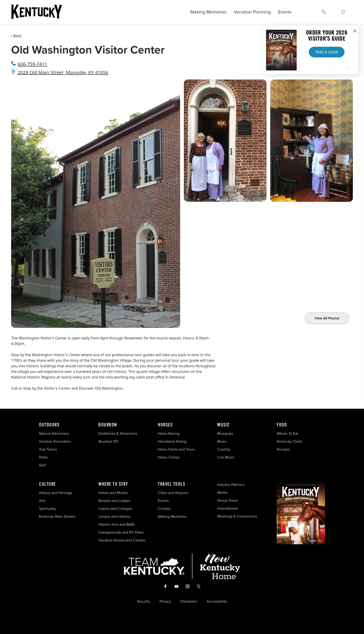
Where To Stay (113, 484)
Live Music (226, 457)
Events (285, 12)
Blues (222, 441)
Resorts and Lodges (114, 501)
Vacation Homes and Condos (122, 540)
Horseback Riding (172, 441)
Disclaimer (189, 601)
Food (282, 425)
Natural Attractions (54, 433)
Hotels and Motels (113, 493)
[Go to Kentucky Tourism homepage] (37, 12)
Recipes (284, 449)
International (227, 508)
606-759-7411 (32, 64)
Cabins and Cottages (115, 509)
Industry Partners (231, 485)
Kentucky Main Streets (57, 516)
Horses (165, 425)
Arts (42, 501)
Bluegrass (225, 433)
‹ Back (16, 36)
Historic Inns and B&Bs (117, 524)
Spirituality (48, 509)
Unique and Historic (114, 516)
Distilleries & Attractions (118, 433)
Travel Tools (172, 484)
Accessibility (217, 601)
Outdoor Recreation (55, 441)
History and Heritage (56, 493)
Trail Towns (48, 449)
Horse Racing (169, 433)
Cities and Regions (173, 493)
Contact (164, 509)
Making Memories (208, 12)
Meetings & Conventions (237, 516)
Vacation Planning (252, 12)
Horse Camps (169, 457)
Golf (42, 465)
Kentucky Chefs (289, 441)
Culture (47, 484)
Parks (43, 457)
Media (222, 493)
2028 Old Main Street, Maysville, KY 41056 (63, 72)
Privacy (165, 601)
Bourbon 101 (108, 441)
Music (224, 425)
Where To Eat (287, 433)
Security (144, 601)
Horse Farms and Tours (176, 449)
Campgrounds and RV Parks (121, 532)
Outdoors (49, 425)
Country (224, 449)
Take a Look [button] (327, 52)
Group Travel (228, 500)
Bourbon (108, 425)
